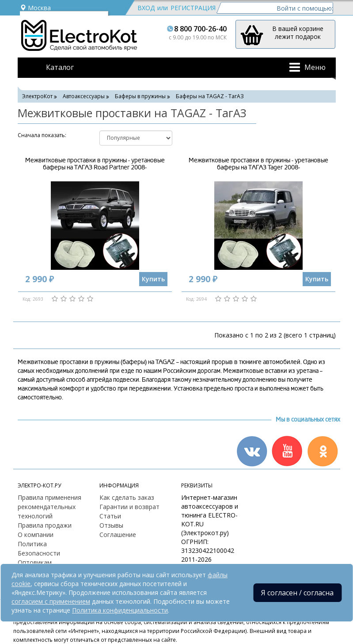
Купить (153, 279)
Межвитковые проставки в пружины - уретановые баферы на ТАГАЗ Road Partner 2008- (95, 164)
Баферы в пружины (140, 96)
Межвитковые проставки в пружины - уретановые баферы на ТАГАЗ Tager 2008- (258, 164)
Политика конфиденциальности (120, 610)
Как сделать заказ (127, 497)
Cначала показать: (42, 135)
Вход (146, 8)
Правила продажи (45, 525)
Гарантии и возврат (129, 507)
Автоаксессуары (84, 96)
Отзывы (111, 525)
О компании (36, 535)
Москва (35, 8)
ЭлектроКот (37, 96)
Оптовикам (35, 562)
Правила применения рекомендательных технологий (49, 507)
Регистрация (193, 8)
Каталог (60, 67)
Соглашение (118, 535)
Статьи (110, 516)
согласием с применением (51, 601)
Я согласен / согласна (297, 593)
